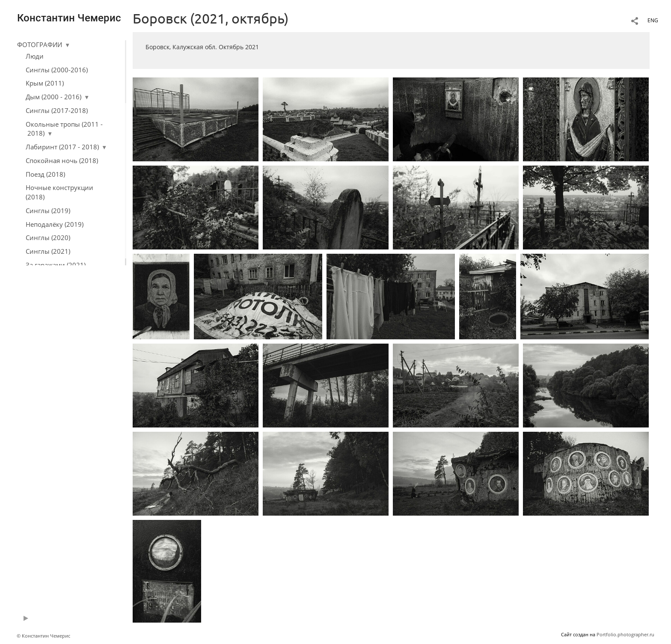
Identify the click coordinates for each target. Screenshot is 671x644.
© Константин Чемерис (43, 636)
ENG (653, 20)
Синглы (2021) (48, 251)
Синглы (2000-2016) (57, 70)
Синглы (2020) (48, 237)
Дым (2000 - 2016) (53, 97)
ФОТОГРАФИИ (40, 45)
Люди (35, 56)
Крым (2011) (45, 83)
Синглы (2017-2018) (57, 110)
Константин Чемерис (69, 18)
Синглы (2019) (48, 211)
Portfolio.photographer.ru (625, 634)
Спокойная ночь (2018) (62, 160)
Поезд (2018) (45, 174)
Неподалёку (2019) (55, 224)
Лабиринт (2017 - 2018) (62, 147)
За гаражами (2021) (56, 265)
